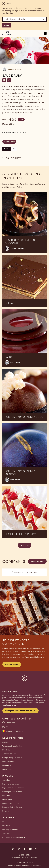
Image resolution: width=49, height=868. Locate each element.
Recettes (6, 742)
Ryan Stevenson (15, 69)
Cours (5, 822)
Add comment (37, 561)
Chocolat (6, 780)
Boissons (6, 811)
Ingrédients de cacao (11, 784)
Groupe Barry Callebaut (12, 758)
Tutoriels (6, 833)
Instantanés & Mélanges (12, 807)
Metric (7, 149)
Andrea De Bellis (17, 249)
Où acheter (7, 769)
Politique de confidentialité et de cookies (25, 866)
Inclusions (6, 795)
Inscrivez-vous (12, 664)
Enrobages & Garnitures (12, 792)
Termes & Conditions (25, 862)
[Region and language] (24, 19)
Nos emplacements (10, 830)
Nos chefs (6, 826)
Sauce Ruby (10, 142)
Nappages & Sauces (10, 803)
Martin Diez (15, 362)
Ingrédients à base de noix (13, 788)
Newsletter (7, 765)
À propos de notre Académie (14, 837)
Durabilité (6, 750)
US (14, 149)
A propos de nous (9, 754)
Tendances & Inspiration (12, 746)
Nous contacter (8, 761)
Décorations (7, 799)
